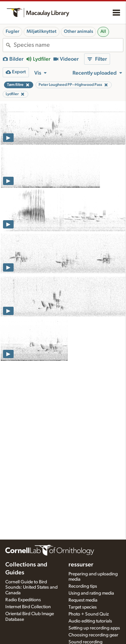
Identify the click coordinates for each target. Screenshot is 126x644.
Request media (83, 600)
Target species (83, 607)
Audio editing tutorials (90, 621)
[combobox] (68, 45)
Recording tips (83, 586)
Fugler (12, 32)
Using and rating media (91, 593)
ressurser (81, 565)
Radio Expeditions (23, 600)
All (103, 32)
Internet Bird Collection (28, 607)
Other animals (78, 32)
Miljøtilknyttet (42, 32)
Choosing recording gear (93, 635)
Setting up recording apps (94, 628)
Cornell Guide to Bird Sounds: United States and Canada (31, 588)
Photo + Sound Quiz (89, 614)
